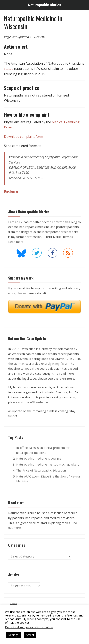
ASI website (39, 402)
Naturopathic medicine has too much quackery (48, 464)
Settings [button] (13, 635)
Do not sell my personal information (29, 627)
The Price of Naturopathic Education (41, 470)
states (9, 69)
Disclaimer (11, 191)
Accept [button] (30, 635)
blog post (67, 378)
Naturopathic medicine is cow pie (39, 458)
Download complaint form (23, 137)
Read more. (16, 242)
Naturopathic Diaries (45, 5)
